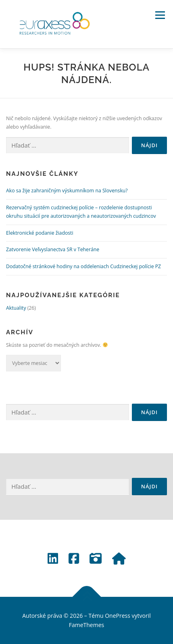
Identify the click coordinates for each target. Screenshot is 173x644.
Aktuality (16, 308)
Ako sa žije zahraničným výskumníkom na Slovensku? (67, 191)
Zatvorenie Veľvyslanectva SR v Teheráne (53, 249)
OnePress (118, 616)
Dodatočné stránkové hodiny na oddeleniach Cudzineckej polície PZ (83, 266)
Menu (159, 15)
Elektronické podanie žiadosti (40, 233)
